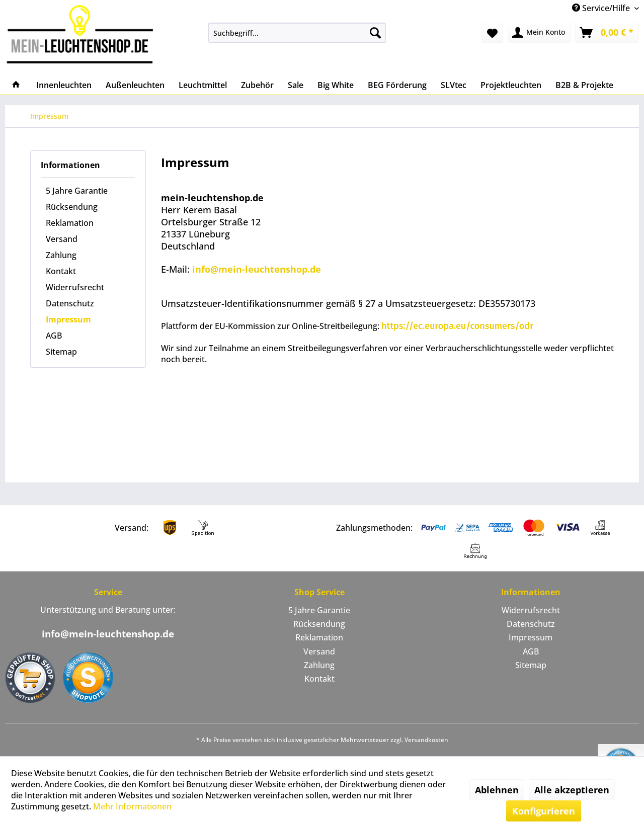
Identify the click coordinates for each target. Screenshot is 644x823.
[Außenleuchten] (135, 85)
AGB (54, 336)
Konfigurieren (544, 811)
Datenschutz (70, 303)
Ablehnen (497, 790)
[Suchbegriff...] (297, 33)
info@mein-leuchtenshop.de (257, 269)
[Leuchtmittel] (203, 85)
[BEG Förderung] (397, 85)
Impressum (68, 319)
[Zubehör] (257, 85)
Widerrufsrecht (75, 287)
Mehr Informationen (132, 806)
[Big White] (336, 85)
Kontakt (61, 271)
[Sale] (296, 85)
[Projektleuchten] (511, 85)
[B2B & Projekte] (584, 85)
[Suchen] (375, 33)
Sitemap (61, 352)
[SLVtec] (454, 85)
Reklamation (70, 223)
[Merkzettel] (492, 33)
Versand (62, 239)
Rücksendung (72, 207)
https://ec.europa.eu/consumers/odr (457, 326)
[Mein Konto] (539, 33)
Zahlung (61, 255)
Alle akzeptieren (572, 790)
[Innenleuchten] (64, 85)
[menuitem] (297, 33)
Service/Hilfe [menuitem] (602, 8)
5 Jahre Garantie (77, 191)
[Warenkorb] (607, 33)
